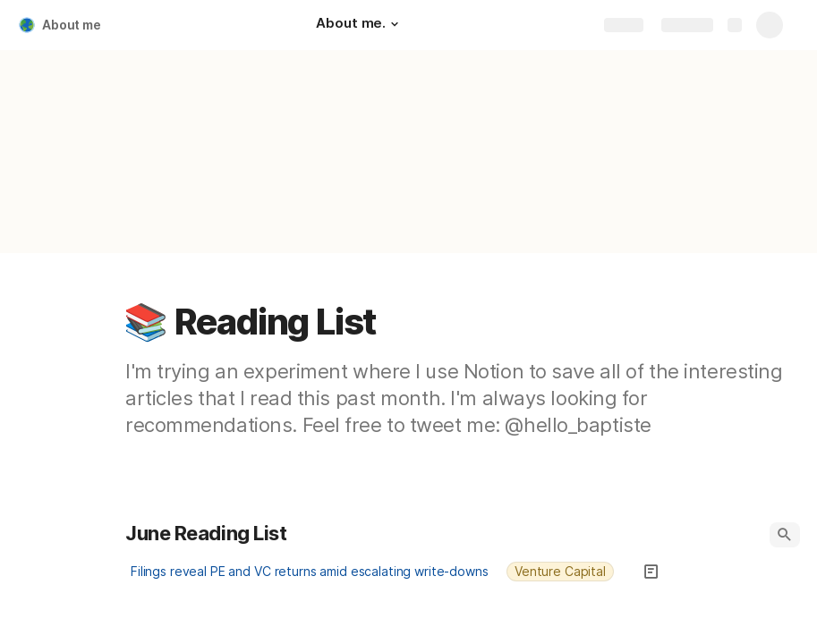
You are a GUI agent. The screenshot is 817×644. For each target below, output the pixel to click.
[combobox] (568, 572)
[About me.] (360, 25)
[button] (395, 24)
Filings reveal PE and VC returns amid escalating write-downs (310, 571)
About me (72, 25)
